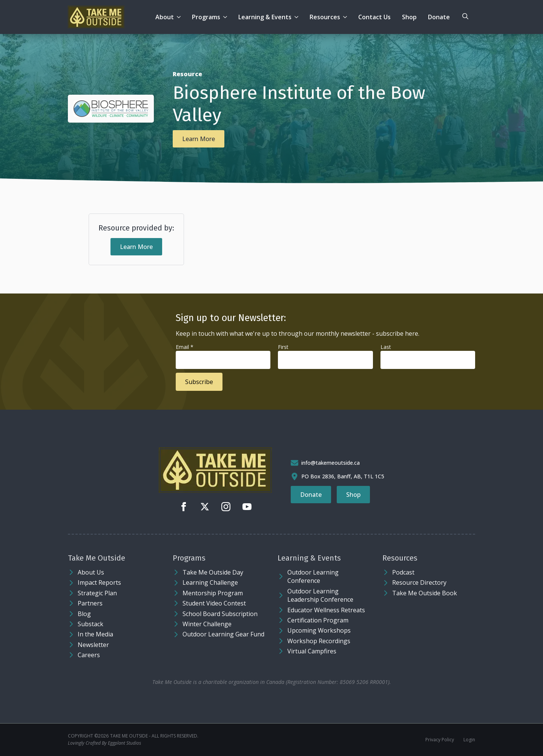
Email (185, 347)
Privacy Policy (440, 740)
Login (469, 740)
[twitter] (205, 507)
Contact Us (374, 17)
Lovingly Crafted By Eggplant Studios (104, 743)
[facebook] (184, 507)
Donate (439, 17)
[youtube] (247, 507)
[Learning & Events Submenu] (298, 17)
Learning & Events (265, 17)
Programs (206, 17)
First (283, 347)
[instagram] (226, 507)
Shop (409, 17)
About (165, 17)
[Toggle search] (465, 16)
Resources (325, 17)
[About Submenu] (180, 17)
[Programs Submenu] (226, 17)
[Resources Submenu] (346, 17)
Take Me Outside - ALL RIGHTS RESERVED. (154, 736)
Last (386, 347)
